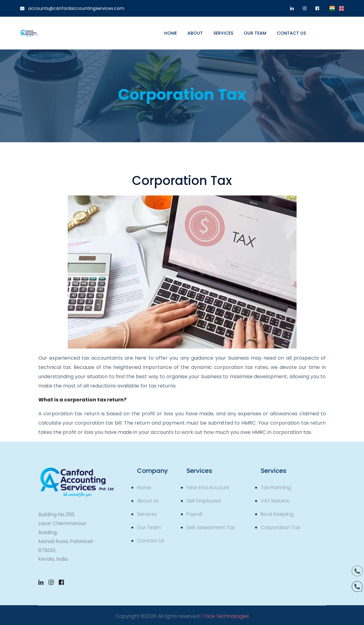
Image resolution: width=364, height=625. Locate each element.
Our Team (255, 33)
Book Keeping (277, 514)
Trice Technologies (226, 616)
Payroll (194, 514)
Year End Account (208, 488)
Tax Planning (276, 488)
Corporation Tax (280, 527)
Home (171, 33)
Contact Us (151, 541)
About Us (148, 501)
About (195, 33)
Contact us (291, 33)
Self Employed (203, 501)
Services (223, 33)
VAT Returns (275, 501)
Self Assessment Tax (211, 527)
